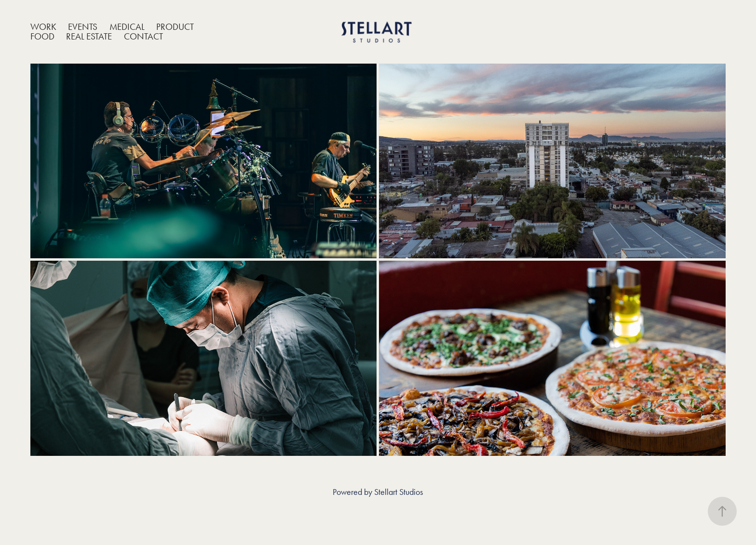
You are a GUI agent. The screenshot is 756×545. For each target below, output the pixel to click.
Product (175, 27)
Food (42, 36)
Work (43, 27)
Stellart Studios (398, 492)
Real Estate (89, 36)
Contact (143, 36)
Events (83, 27)
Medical (127, 27)
